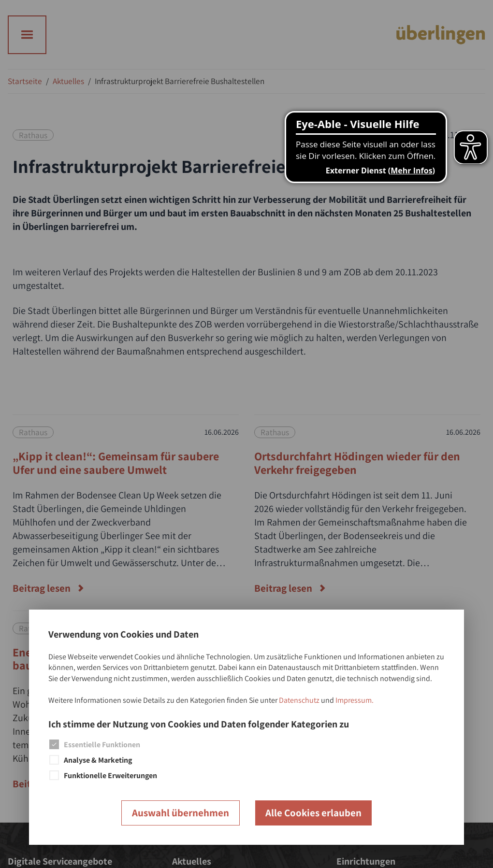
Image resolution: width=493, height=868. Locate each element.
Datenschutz (299, 700)
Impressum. (355, 700)
